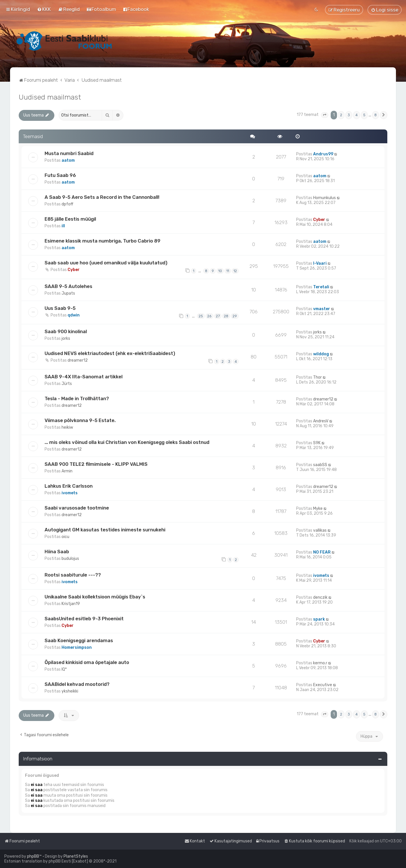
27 (218, 316)
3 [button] (349, 115)
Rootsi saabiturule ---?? (73, 575)
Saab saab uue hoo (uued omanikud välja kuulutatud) (106, 263)
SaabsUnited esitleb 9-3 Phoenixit (84, 619)
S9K (317, 443)
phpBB (33, 856)
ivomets (70, 493)
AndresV (321, 421)
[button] (325, 115)
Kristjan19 (71, 604)
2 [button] (341, 115)
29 (235, 316)
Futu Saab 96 (60, 175)
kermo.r (320, 663)
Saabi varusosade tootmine (77, 508)
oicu (65, 537)
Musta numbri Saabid (69, 153)
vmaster (322, 309)
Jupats (68, 293)
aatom (68, 160)
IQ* (64, 669)
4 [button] (357, 115)
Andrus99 (323, 154)
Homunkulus (324, 198)
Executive (323, 685)
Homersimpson (77, 647)
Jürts (67, 384)
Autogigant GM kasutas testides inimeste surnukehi (105, 530)
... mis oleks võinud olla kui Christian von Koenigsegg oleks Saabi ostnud (127, 442)
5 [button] (364, 115)
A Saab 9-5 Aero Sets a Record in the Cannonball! (102, 197)
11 (228, 271)
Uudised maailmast (50, 97)
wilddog (321, 354)
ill (63, 226)
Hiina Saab (57, 552)
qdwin (74, 315)
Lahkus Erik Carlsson (69, 486)
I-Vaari (320, 263)
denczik (320, 597)
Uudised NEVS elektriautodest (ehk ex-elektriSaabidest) (110, 353)
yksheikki (70, 691)
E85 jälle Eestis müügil (70, 219)
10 (220, 271)
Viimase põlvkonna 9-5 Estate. (80, 420)
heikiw (67, 427)
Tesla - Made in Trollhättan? (77, 398)
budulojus (70, 559)
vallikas (320, 530)
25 (201, 316)
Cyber (319, 220)
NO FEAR (322, 552)
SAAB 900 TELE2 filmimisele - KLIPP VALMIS (96, 464)
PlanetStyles (76, 856)
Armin (67, 471)
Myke (318, 509)
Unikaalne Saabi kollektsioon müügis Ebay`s (95, 597)
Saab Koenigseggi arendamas (79, 640)
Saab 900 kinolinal (66, 331)
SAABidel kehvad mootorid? (77, 684)
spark (319, 619)
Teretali (321, 287)
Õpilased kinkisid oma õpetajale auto (87, 662)
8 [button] (376, 115)
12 (235, 271)
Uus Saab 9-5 (60, 308)
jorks (66, 338)
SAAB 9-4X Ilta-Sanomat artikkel (84, 377)
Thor (317, 377)
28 (226, 316)
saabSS (320, 465)
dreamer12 (78, 360)
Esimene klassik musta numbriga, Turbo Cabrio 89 (103, 241)
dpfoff (67, 204)
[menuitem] (44, 9)
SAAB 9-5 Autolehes (68, 286)
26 (209, 316)
